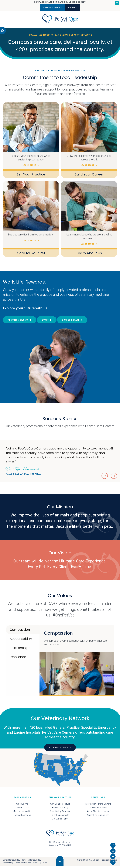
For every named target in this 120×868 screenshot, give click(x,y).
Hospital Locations (22, 817)
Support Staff (71, 322)
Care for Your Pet (31, 255)
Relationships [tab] (20, 650)
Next (113, 477)
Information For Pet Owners (98, 806)
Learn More (30, 167)
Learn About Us (89, 255)
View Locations (59, 749)
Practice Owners (50, 8)
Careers (75, 8)
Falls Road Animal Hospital (23, 472)
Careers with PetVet (98, 809)
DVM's (45, 322)
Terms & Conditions (23, 865)
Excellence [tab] (18, 659)
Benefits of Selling (60, 809)
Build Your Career (89, 176)
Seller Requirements (60, 817)
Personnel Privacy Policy (32, 862)
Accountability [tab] (21, 641)
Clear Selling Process (60, 813)
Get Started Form (60, 821)
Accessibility (8, 865)
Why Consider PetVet (60, 806)
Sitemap (36, 865)
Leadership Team (22, 809)
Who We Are (22, 806)
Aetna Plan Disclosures (98, 813)
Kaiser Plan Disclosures (98, 817)
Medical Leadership (22, 813)
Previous (103, 477)
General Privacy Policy (11, 862)
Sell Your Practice (31, 176)
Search (44, 865)
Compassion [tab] (20, 631)
